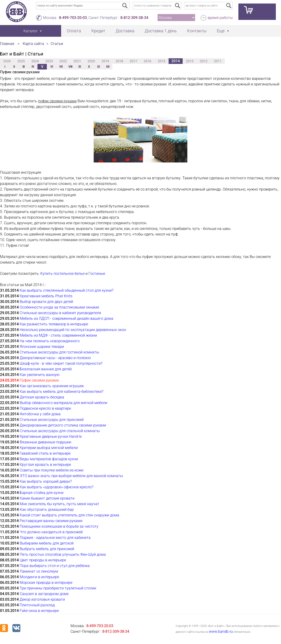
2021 (77, 61)
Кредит (98, 31)
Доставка (125, 31)
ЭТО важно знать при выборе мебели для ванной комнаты (71, 476)
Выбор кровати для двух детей (46, 302)
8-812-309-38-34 (134, 18)
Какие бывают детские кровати (47, 498)
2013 (190, 61)
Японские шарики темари (42, 347)
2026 (7, 61)
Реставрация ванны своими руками (51, 521)
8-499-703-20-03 (73, 18)
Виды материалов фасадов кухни (49, 459)
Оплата (74, 31)
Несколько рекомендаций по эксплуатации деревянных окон (73, 330)
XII (108, 67)
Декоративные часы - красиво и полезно (55, 358)
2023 (49, 61)
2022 (63, 61)
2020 (91, 61)
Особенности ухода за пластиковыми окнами (59, 307)
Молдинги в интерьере (39, 577)
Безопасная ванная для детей (46, 369)
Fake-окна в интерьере (39, 611)
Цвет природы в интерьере (43, 560)
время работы (220, 18)
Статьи (57, 44)
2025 (21, 61)
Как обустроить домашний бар (47, 510)
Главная (7, 44)
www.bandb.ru (221, 631)
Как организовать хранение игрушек (52, 386)
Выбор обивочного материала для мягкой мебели (63, 403)
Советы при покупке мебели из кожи (52, 470)
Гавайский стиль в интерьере (45, 453)
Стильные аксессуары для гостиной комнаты (59, 352)
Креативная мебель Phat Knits (46, 296)
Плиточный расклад (37, 605)
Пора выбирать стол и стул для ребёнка (55, 566)
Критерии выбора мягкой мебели (49, 448)
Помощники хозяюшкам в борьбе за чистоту (59, 526)
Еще (221, 31)
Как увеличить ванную (40, 375)
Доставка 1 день (161, 31)
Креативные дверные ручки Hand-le (51, 436)
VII (61, 67)
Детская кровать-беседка (42, 397)
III (24, 67)
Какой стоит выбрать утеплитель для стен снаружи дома (69, 515)
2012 (204, 61)
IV (33, 67)
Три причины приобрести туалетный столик (58, 588)
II (14, 67)
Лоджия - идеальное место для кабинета (55, 538)
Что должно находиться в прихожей (51, 532)
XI (98, 67)
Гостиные (97, 274)
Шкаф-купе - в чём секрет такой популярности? (61, 363)
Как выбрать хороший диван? (46, 481)
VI (52, 67)
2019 (105, 61)
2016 (148, 61)
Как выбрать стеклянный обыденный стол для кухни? (67, 290)
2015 (162, 61)
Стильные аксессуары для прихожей (52, 420)
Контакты (197, 31)
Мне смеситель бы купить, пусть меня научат (59, 504)
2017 (133, 61)
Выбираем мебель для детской (47, 543)
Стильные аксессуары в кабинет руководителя (60, 313)
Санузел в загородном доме (44, 594)
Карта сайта (33, 44)
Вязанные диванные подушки (45, 442)
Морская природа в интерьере (46, 583)
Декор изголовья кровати (42, 599)
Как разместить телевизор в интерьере (54, 324)
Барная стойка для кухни (42, 493)
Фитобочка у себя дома (40, 414)
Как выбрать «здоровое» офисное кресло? (56, 487)
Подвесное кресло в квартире (45, 408)
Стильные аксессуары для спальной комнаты (60, 431)
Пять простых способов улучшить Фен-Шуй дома (63, 554)
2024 (35, 61)
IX (80, 67)
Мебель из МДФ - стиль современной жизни (58, 335)
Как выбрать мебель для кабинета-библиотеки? (61, 392)
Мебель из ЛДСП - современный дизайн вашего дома (67, 318)
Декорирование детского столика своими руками (63, 425)
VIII (70, 67)
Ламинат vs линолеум (39, 571)
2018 (119, 61)
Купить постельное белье (62, 274)
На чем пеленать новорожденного (50, 341)
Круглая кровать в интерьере (45, 465)
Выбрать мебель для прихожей (47, 549)
